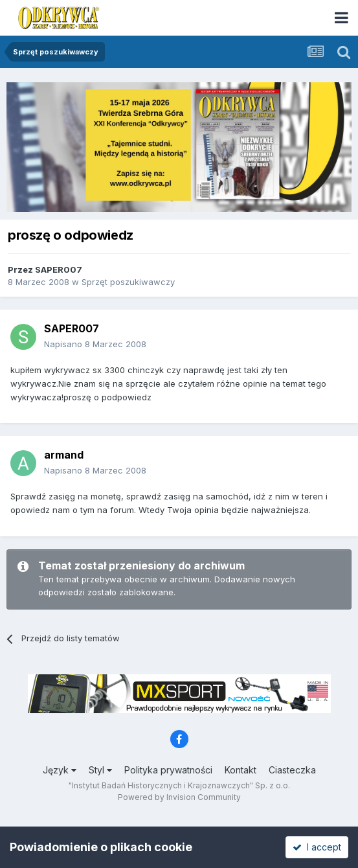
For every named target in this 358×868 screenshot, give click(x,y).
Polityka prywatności (168, 770)
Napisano (95, 344)
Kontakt (241, 770)
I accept (317, 847)
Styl (100, 770)
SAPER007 (59, 269)
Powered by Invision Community (179, 797)
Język (60, 770)
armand (64, 455)
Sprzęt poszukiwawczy (128, 282)
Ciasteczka (292, 770)
